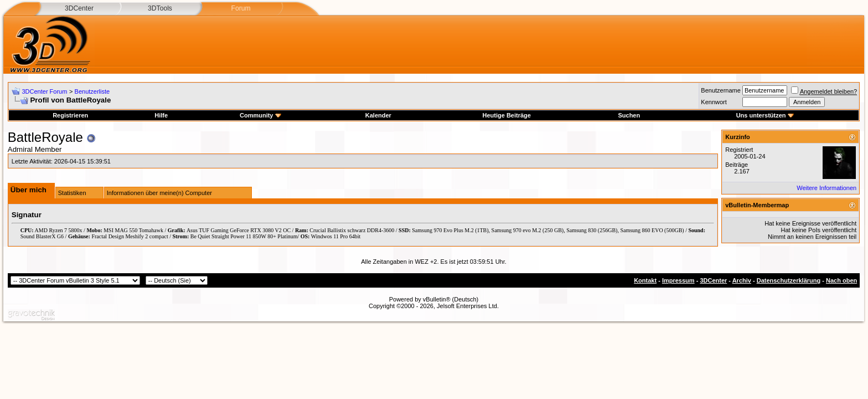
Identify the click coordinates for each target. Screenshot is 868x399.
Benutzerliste (92, 91)
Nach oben (841, 280)
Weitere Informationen (826, 188)
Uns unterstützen (765, 115)
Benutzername (721, 90)
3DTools (160, 8)
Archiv (742, 280)
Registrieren (70, 115)
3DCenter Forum (44, 91)
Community (260, 115)
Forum (241, 8)
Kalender (378, 115)
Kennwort (714, 102)
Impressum (678, 280)
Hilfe (161, 115)
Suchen (629, 115)
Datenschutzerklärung (789, 280)
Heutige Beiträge (506, 115)
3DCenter (79, 8)
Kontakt (645, 280)
